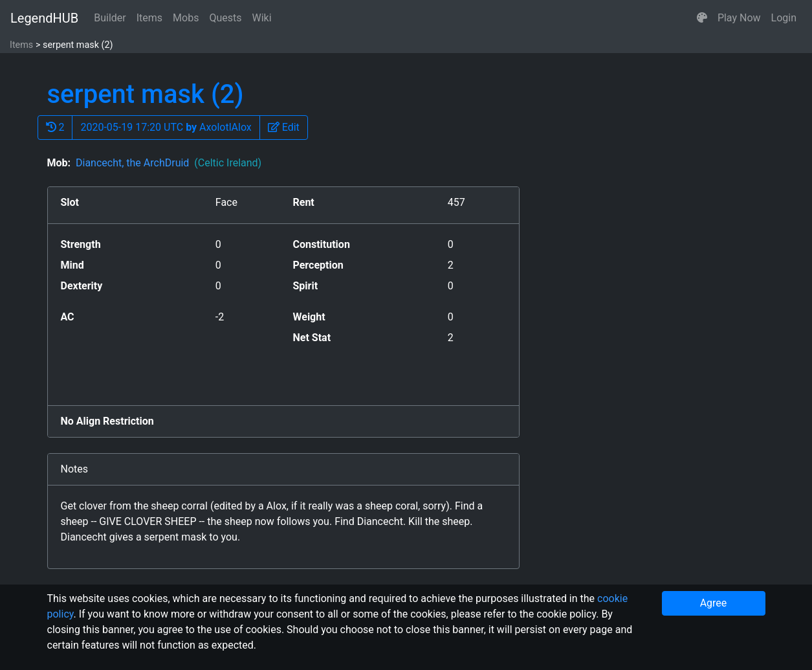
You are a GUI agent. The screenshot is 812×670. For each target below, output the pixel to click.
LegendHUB (44, 18)
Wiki (262, 18)
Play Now (739, 18)
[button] (702, 18)
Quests (225, 18)
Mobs (186, 18)
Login (784, 18)
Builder (110, 18)
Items (149, 18)
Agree (714, 603)
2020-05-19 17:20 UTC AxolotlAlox (166, 127)
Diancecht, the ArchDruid (169, 163)
